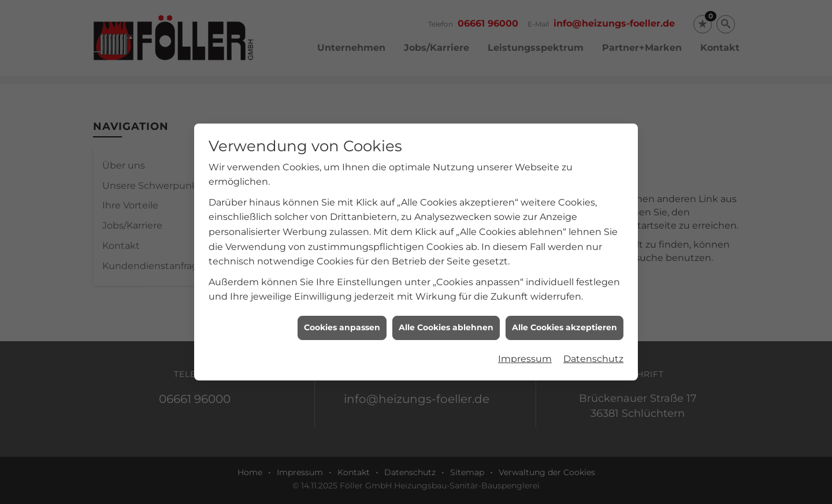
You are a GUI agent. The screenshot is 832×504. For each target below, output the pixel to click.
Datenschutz (593, 358)
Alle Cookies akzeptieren (564, 326)
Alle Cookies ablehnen (446, 326)
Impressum (525, 358)
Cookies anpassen (342, 326)
